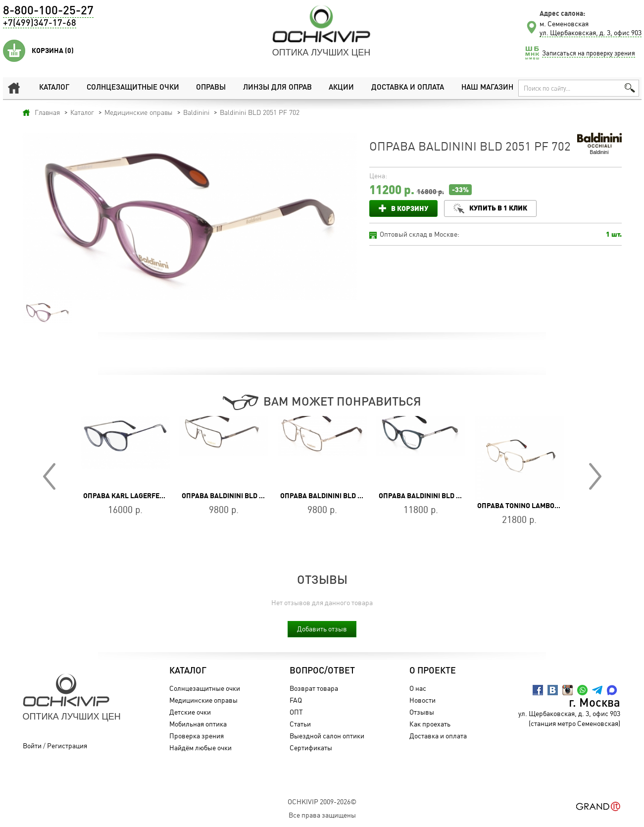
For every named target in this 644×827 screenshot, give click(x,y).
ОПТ (296, 712)
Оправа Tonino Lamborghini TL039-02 (543, 506)
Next (595, 476)
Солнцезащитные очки (133, 88)
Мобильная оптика (198, 724)
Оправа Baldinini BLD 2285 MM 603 (241, 496)
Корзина (53, 51)
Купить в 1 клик (498, 208)
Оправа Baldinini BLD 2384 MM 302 (340, 496)
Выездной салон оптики (327, 736)
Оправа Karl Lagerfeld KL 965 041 (144, 496)
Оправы (211, 88)
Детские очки (190, 712)
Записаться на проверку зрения (589, 53)
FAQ (296, 700)
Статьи (300, 724)
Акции (341, 88)
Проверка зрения (197, 736)
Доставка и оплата (408, 88)
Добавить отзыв (322, 629)
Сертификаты (311, 748)
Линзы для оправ (277, 88)
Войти (32, 746)
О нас (418, 688)
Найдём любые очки (200, 748)
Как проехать (430, 724)
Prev (49, 476)
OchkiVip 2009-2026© (322, 801)
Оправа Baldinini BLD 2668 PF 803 (437, 496)
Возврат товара (314, 688)
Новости (422, 700)
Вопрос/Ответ (322, 671)
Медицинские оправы (203, 700)
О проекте (433, 671)
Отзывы (422, 712)
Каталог (54, 88)
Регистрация (67, 746)
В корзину (410, 208)
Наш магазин (487, 88)
